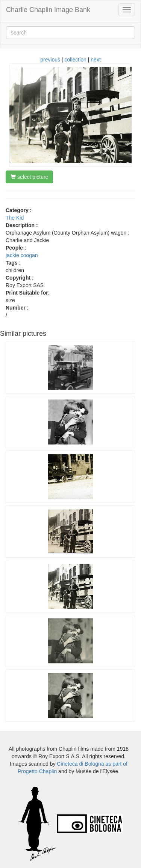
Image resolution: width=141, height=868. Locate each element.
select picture (29, 177)
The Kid (15, 218)
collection (76, 60)
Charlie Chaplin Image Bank (48, 10)
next (96, 60)
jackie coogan (22, 255)
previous (50, 60)
